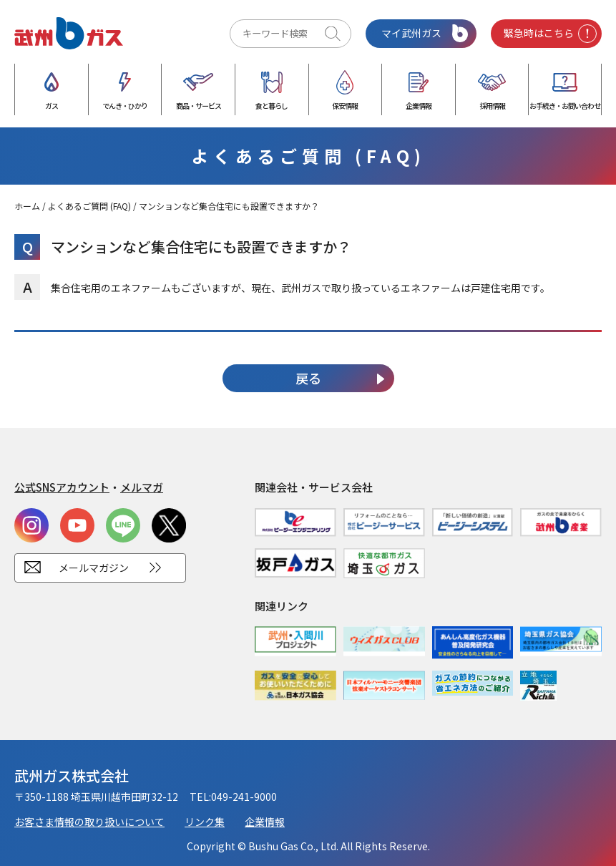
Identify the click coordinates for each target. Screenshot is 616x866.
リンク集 (205, 822)
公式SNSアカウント (62, 487)
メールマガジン (94, 568)
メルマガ (142, 487)
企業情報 (265, 822)
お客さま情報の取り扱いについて (89, 822)
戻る (308, 378)
